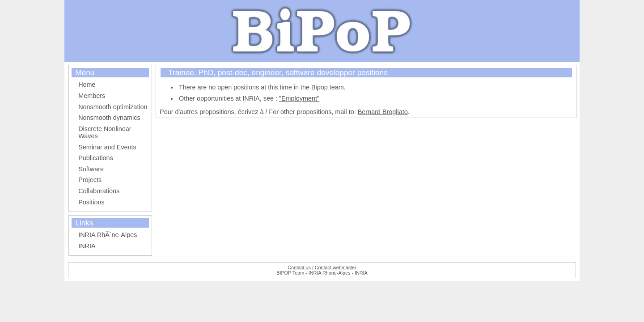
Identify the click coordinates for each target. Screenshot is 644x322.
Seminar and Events (107, 147)
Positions (91, 202)
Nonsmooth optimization (113, 107)
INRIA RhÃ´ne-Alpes (108, 235)
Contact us (299, 267)
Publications (96, 158)
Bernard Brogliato (383, 112)
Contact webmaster (336, 267)
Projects (90, 180)
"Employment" (299, 98)
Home (87, 85)
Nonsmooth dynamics (109, 118)
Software (91, 169)
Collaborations (99, 191)
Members (92, 96)
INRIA (87, 246)
